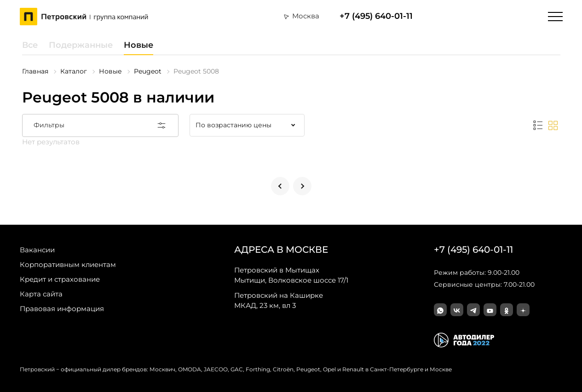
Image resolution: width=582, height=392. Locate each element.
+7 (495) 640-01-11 (376, 16)
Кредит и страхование (60, 279)
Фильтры (100, 125)
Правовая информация (62, 309)
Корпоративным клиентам (68, 264)
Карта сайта (41, 294)
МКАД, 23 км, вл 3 (279, 300)
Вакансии (37, 250)
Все (30, 45)
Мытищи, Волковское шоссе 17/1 (291, 275)
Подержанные (81, 45)
